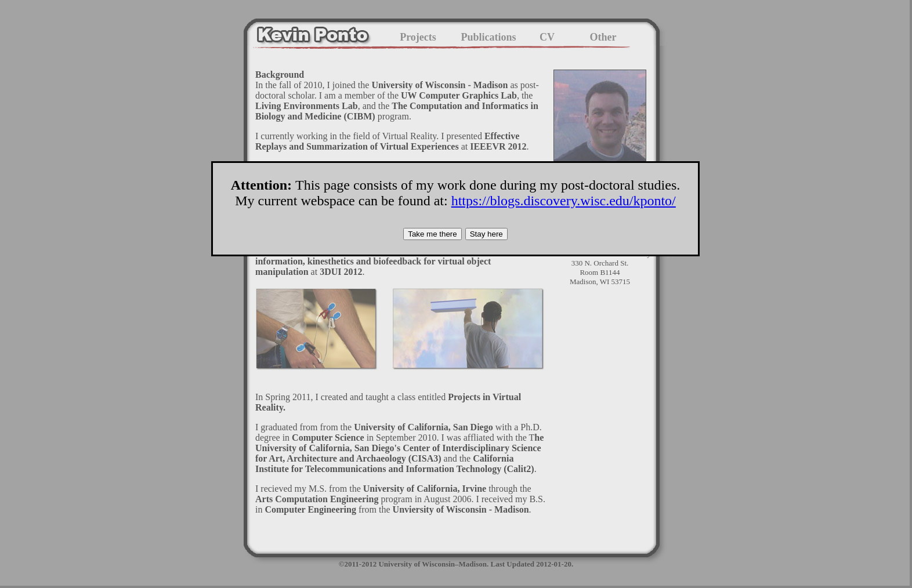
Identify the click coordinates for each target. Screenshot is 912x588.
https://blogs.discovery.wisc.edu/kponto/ (564, 201)
